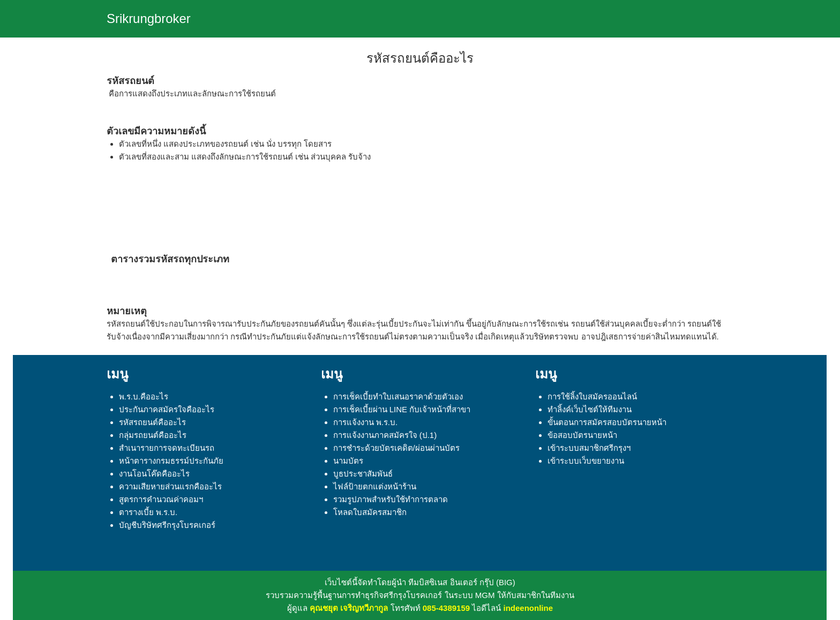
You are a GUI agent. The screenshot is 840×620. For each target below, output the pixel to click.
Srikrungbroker (149, 18)
